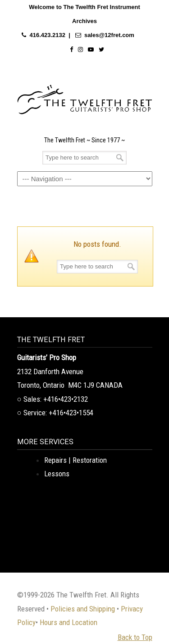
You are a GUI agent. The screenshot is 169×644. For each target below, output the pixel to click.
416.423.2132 (47, 35)
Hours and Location (69, 622)
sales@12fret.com (109, 35)
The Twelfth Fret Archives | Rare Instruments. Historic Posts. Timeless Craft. (85, 97)
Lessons (57, 474)
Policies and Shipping (83, 609)
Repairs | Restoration (75, 460)
